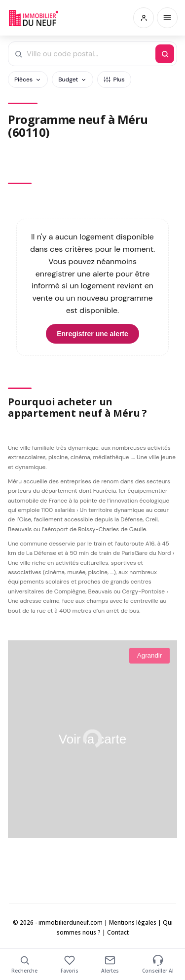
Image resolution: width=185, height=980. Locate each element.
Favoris (70, 964)
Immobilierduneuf (34, 18)
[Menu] (167, 18)
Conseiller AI (158, 964)
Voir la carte (92, 739)
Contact (118, 932)
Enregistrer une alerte (92, 334)
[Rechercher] (165, 54)
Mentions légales (133, 922)
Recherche (24, 964)
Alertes (110, 964)
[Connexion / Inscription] (144, 18)
